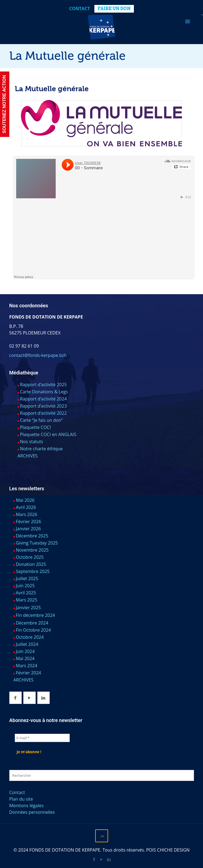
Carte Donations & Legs (44, 392)
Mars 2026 (27, 514)
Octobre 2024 (30, 637)
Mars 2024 (27, 666)
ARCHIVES (28, 456)
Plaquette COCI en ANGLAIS (48, 434)
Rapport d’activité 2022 (43, 413)
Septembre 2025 (33, 571)
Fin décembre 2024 (36, 615)
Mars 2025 (27, 600)
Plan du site (21, 799)
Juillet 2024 (27, 644)
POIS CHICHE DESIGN (168, 850)
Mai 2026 (25, 500)
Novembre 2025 (32, 550)
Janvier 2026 (28, 529)
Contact (80, 8)
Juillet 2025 (27, 578)
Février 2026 (29, 522)
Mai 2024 (25, 658)
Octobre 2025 (30, 557)
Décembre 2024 (32, 623)
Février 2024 (29, 673)
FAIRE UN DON (114, 9)
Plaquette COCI (36, 427)
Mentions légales (26, 806)
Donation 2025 (31, 564)
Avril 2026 (26, 507)
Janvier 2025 (28, 608)
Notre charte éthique (41, 449)
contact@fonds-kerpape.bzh (38, 355)
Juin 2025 (25, 586)
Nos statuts (32, 442)
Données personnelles (32, 812)
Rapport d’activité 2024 (43, 399)
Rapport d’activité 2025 (43, 385)
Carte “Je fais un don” (41, 420)
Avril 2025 (26, 593)
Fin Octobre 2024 (33, 630)
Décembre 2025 (32, 536)
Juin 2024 (25, 651)
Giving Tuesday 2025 (37, 543)
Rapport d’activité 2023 (43, 406)
